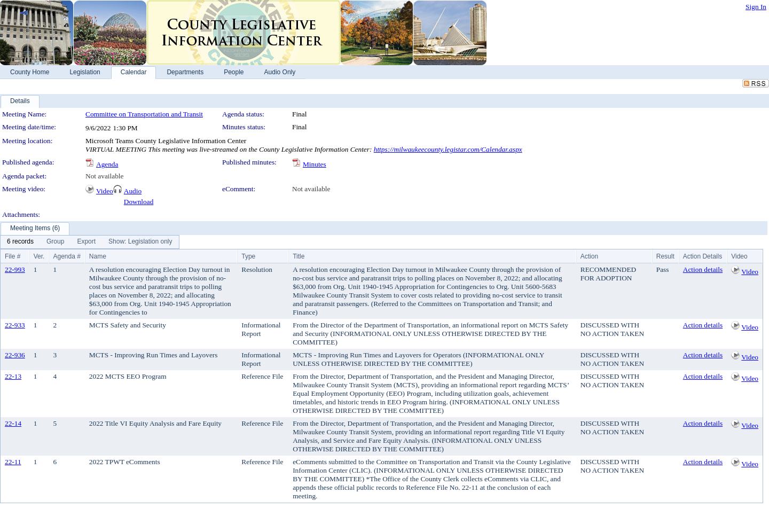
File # (13, 256)
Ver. (39, 256)
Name (98, 256)
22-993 (15, 269)
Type (248, 256)
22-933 (15, 325)
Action (589, 256)
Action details (703, 269)
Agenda (107, 164)
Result (665, 256)
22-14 (13, 423)
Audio (133, 191)
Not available (104, 176)
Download (139, 202)
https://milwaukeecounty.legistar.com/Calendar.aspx (448, 149)
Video (105, 191)
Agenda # (66, 256)
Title (299, 256)
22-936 (15, 355)
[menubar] (90, 242)
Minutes (315, 164)
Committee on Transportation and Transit (144, 114)
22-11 (13, 462)
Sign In (756, 7)
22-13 (13, 376)
